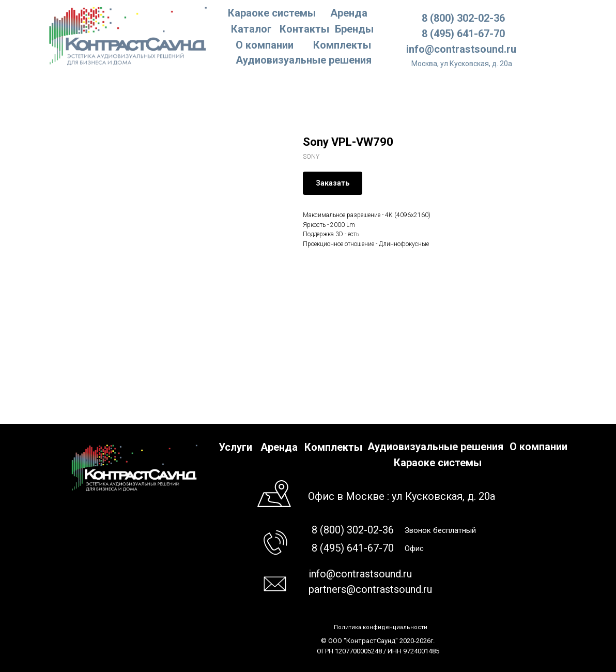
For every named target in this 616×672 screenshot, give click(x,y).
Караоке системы (272, 13)
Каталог (251, 29)
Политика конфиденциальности (381, 627)
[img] (128, 35)
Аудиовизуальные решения (435, 447)
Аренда (349, 13)
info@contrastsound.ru (461, 49)
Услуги (235, 447)
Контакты (304, 29)
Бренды (354, 29)
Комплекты (342, 45)
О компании (265, 45)
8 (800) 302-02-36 (463, 18)
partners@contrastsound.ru (370, 589)
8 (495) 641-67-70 (463, 34)
